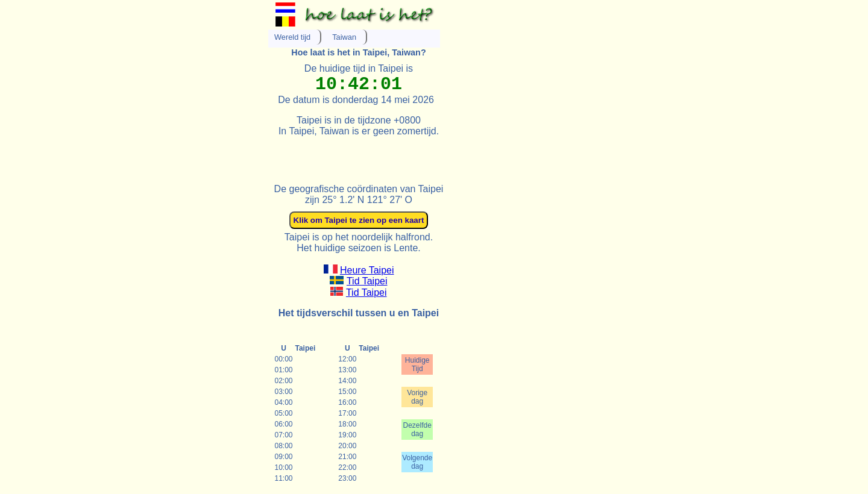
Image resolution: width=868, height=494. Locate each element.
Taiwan (344, 37)
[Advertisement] (409, 155)
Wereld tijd (292, 37)
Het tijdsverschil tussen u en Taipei (359, 313)
